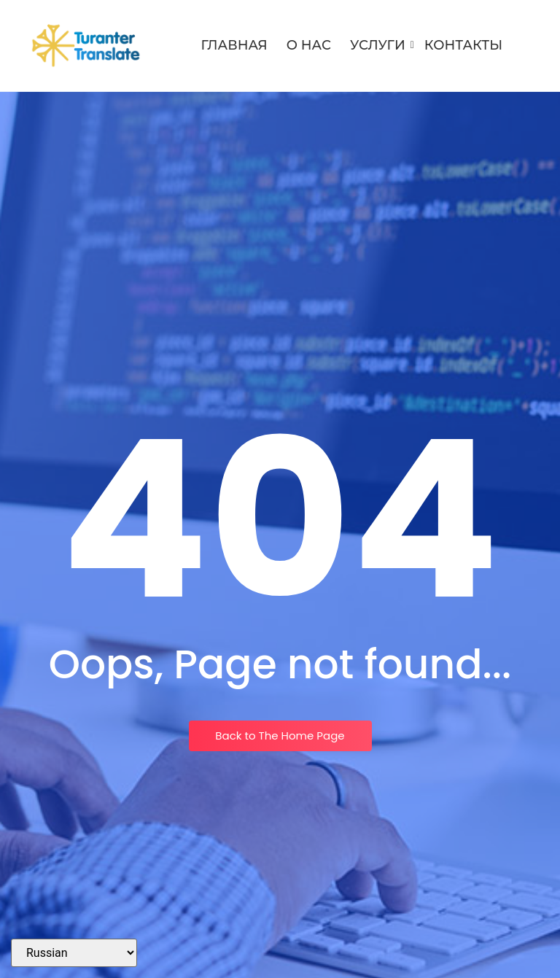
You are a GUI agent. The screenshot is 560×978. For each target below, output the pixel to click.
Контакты (463, 45)
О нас (309, 45)
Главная (234, 45)
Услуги (380, 45)
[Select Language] (74, 953)
